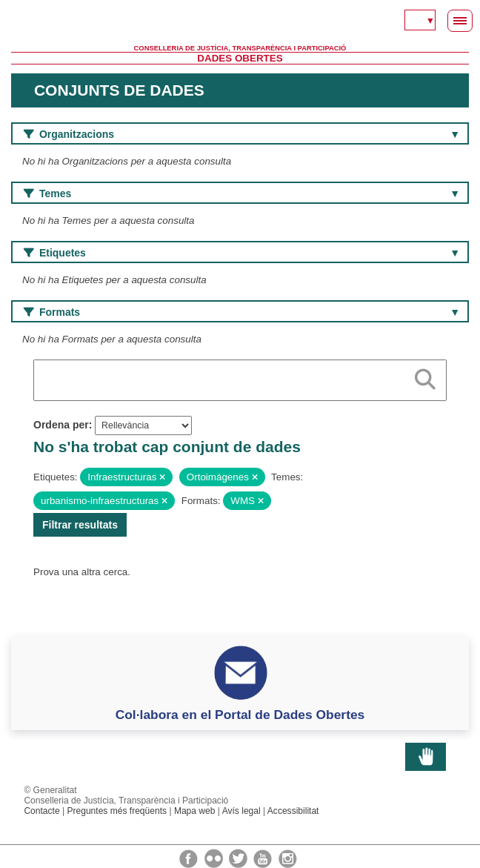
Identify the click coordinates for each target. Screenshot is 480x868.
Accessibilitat (293, 811)
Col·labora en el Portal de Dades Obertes (240, 715)
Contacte (41, 811)
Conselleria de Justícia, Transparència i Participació (240, 48)
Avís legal (241, 811)
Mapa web (195, 811)
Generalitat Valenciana (240, 22)
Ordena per (61, 425)
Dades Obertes (240, 58)
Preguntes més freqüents (117, 811)
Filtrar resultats (80, 525)
